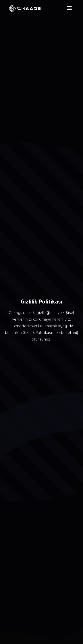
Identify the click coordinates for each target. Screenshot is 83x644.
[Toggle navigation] (70, 9)
